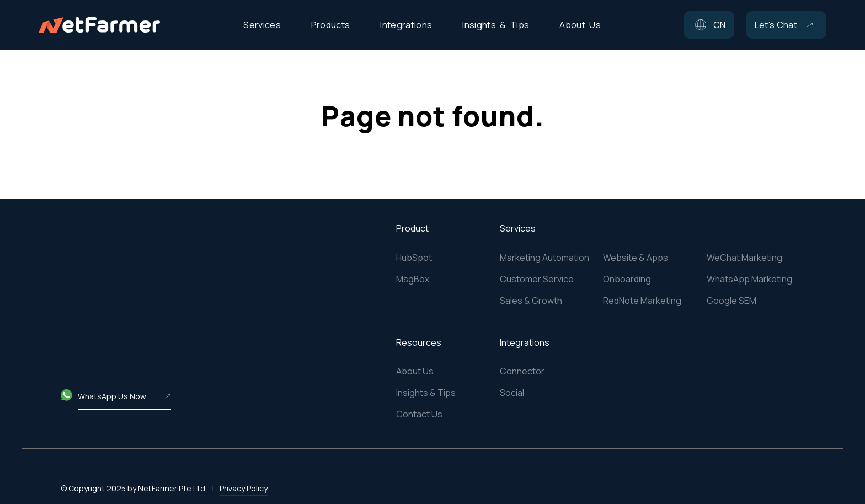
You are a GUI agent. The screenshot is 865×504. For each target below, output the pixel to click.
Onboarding (627, 279)
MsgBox (413, 279)
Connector (522, 371)
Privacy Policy (244, 474)
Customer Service (537, 279)
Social (512, 393)
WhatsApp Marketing (749, 279)
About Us (415, 371)
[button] (709, 25)
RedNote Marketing (642, 301)
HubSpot (414, 258)
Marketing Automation (544, 258)
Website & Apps (636, 258)
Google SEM (731, 301)
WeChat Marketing (744, 258)
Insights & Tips (426, 393)
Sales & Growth (531, 301)
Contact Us (419, 414)
